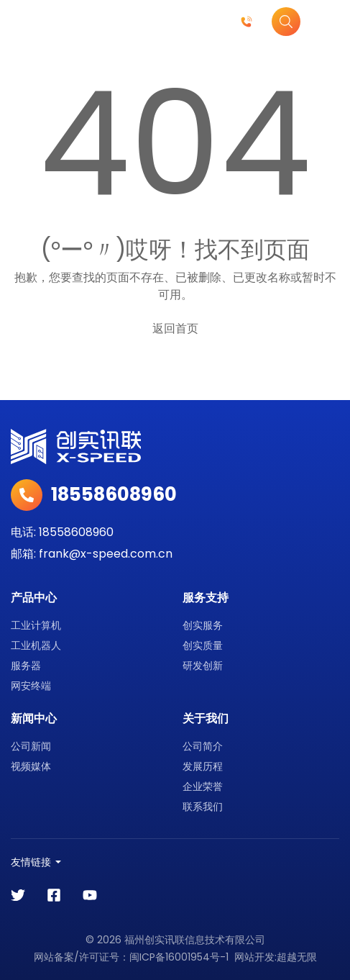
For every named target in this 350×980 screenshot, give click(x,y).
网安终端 (31, 686)
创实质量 (203, 645)
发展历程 (203, 766)
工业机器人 (36, 645)
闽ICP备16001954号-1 (179, 957)
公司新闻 (31, 746)
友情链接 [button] (31, 862)
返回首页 (175, 328)
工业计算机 (36, 625)
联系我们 (203, 807)
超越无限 (297, 957)
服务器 (26, 666)
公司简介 (203, 746)
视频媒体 (31, 766)
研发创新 (203, 666)
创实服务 (203, 625)
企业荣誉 (203, 786)
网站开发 (254, 957)
